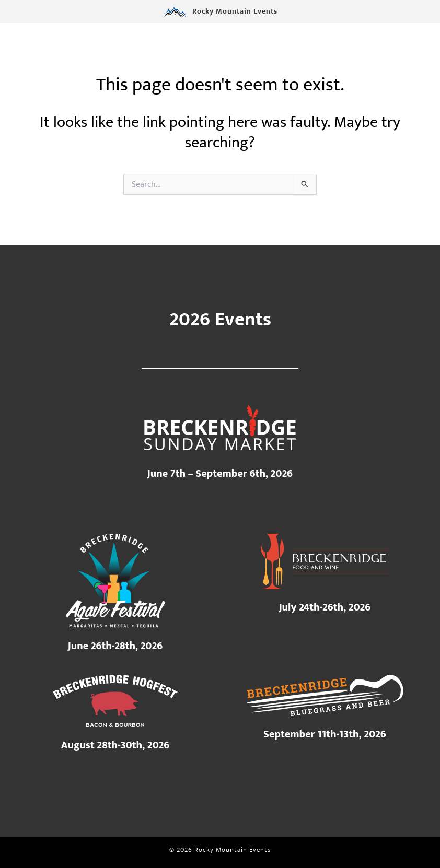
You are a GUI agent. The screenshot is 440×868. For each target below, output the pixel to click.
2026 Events (220, 320)
